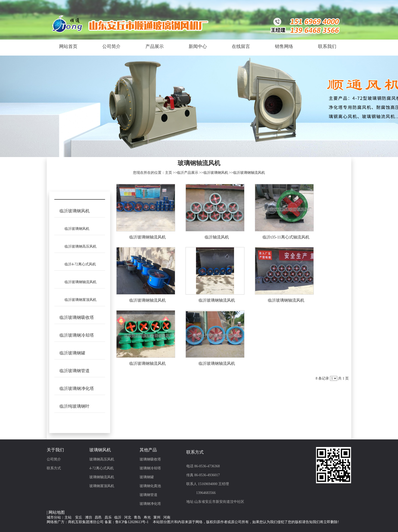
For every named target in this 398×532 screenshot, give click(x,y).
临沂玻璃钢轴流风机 (249, 173)
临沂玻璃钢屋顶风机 (80, 300)
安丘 (79, 517)
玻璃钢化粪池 (150, 486)
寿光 (147, 517)
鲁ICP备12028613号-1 (132, 522)
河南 (167, 517)
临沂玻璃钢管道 (74, 371)
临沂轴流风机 (217, 237)
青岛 (137, 517)
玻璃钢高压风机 (102, 459)
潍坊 (89, 517)
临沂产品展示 (188, 173)
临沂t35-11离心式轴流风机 (286, 237)
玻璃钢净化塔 (150, 504)
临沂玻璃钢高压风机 (80, 246)
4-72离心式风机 (102, 468)
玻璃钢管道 (148, 495)
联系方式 (54, 468)
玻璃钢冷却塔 (150, 468)
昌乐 (108, 517)
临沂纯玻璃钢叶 (74, 406)
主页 (169, 173)
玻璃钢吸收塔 (150, 459)
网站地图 (57, 512)
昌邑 (98, 517)
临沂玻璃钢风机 (216, 173)
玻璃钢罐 (147, 477)
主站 (68, 517)
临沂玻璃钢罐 (72, 353)
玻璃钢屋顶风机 (102, 486)
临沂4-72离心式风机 (80, 264)
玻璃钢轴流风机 (102, 477)
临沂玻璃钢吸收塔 (77, 318)
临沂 (118, 517)
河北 (128, 517)
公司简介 (54, 459)
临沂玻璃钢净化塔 (77, 389)
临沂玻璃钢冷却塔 (77, 335)
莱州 (157, 517)
